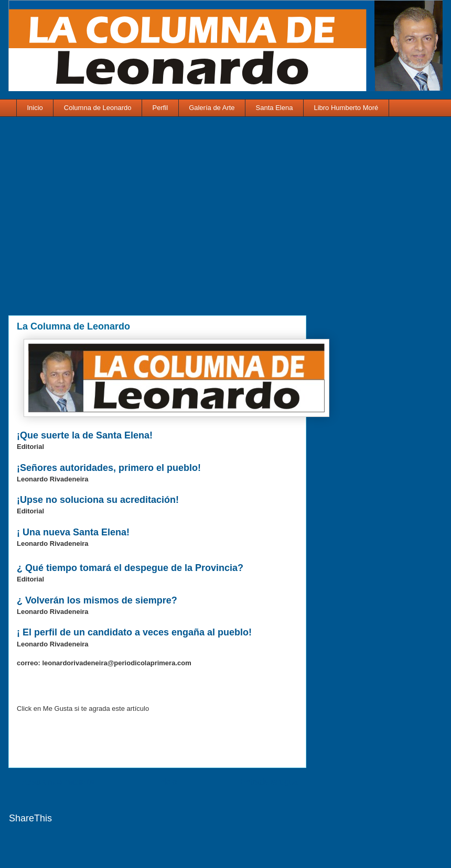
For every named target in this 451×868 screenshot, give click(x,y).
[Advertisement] (157, 223)
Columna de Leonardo (98, 108)
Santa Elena (275, 108)
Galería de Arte (212, 108)
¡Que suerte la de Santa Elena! (85, 435)
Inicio (35, 108)
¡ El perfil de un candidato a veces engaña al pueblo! (136, 632)
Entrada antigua (269, 782)
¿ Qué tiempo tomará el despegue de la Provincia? (131, 568)
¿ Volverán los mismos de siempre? (98, 600)
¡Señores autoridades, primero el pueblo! (109, 468)
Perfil (160, 108)
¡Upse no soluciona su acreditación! (98, 500)
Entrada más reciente (56, 782)
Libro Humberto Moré (346, 108)
